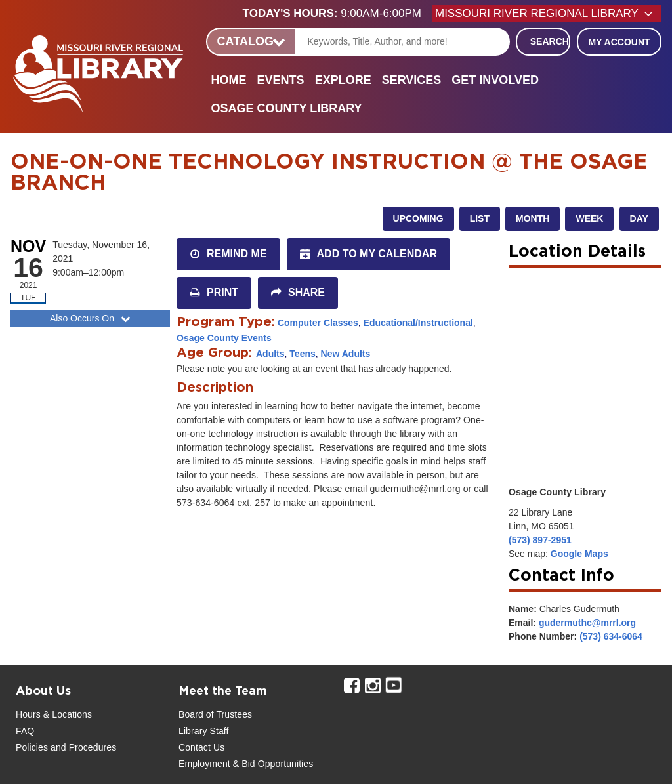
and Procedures (82, 747)
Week (589, 218)
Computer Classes (318, 323)
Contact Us (201, 747)
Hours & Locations (54, 714)
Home (229, 80)
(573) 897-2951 (540, 540)
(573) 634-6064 (611, 636)
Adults (270, 354)
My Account (619, 42)
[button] (337, 14)
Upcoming (418, 218)
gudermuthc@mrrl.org (587, 623)
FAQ (25, 731)
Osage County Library (287, 108)
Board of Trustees (215, 714)
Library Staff (204, 731)
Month (533, 218)
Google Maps (579, 554)
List (480, 218)
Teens (302, 354)
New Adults (346, 354)
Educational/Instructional (418, 323)
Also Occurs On (92, 318)
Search (550, 41)
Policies (32, 747)
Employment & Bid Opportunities (246, 764)
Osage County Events (224, 338)
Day (639, 218)
